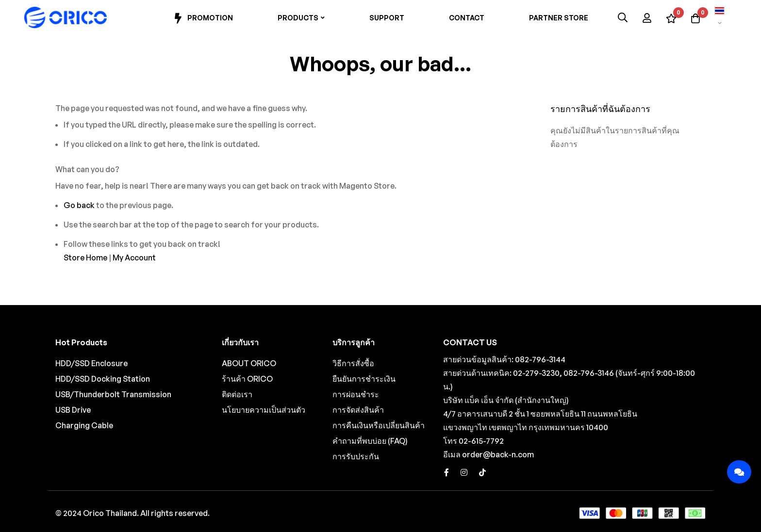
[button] (720, 17)
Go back (79, 205)
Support (387, 18)
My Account (134, 258)
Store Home (85, 258)
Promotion (203, 18)
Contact (467, 18)
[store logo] (66, 17)
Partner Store (559, 18)
